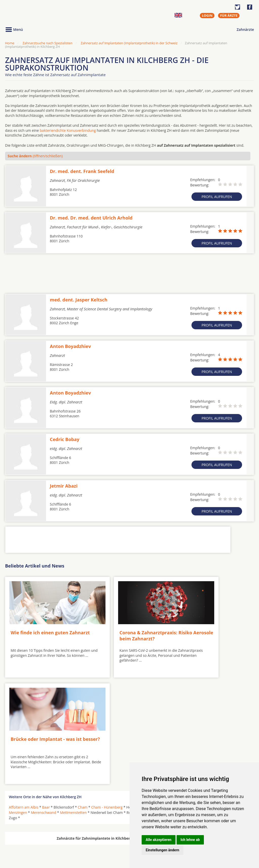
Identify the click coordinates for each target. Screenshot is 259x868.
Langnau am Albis (232, 691)
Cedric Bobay (65, 439)
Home (10, 43)
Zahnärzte (245, 29)
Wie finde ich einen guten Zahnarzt (39, 626)
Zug (244, 696)
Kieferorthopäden (24, 847)
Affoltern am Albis (24, 691)
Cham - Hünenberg (107, 691)
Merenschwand (44, 696)
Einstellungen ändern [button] (163, 850)
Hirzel (170, 691)
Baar (46, 691)
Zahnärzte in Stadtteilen (67, 843)
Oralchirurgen (21, 835)
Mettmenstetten (73, 696)
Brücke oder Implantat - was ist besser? (207, 626)
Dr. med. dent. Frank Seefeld (82, 171)
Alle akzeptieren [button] (159, 840)
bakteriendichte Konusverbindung (68, 130)
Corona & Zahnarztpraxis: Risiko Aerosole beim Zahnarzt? (122, 629)
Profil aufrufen (217, 197)
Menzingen (18, 696)
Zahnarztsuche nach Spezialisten (47, 43)
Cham (83, 691)
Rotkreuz (149, 696)
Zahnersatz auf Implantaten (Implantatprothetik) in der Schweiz (129, 43)
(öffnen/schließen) (35, 156)
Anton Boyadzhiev (70, 346)
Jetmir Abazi (64, 486)
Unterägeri (196, 696)
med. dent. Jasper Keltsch (79, 300)
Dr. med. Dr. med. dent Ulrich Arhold (91, 218)
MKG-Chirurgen (22, 841)
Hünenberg (188, 691)
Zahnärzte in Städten (74, 835)
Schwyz (167, 696)
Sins (180, 696)
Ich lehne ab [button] (190, 840)
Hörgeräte (113, 835)
